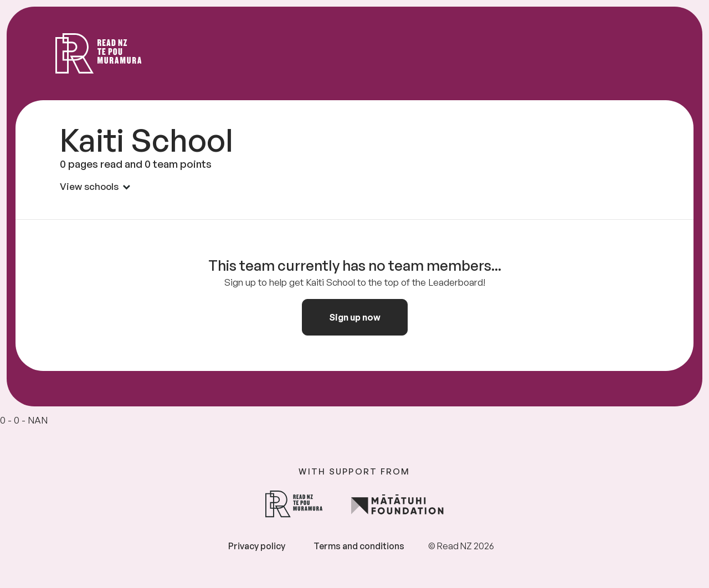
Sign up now (355, 317)
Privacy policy (257, 546)
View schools (95, 186)
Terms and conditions (359, 546)
